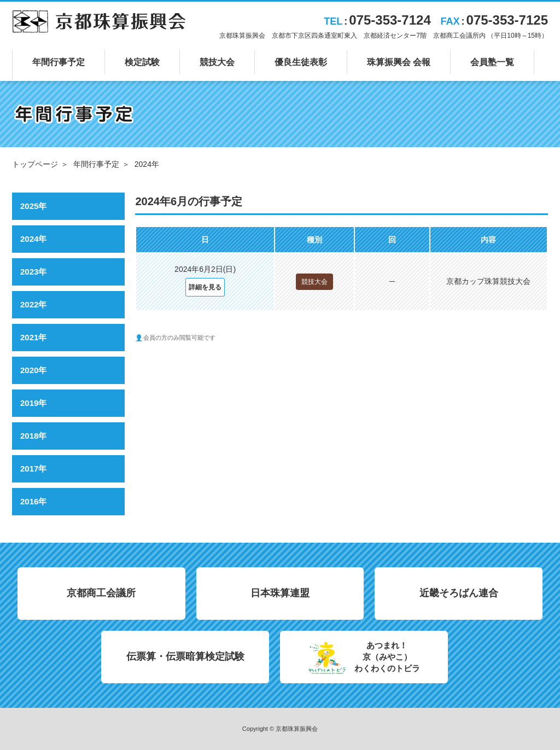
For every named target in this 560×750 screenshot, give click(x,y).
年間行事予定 (96, 164)
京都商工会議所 (101, 593)
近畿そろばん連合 (459, 593)
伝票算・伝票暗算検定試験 (185, 656)
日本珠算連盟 (280, 593)
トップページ (35, 164)
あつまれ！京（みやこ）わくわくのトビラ (387, 657)
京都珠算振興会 (99, 21)
